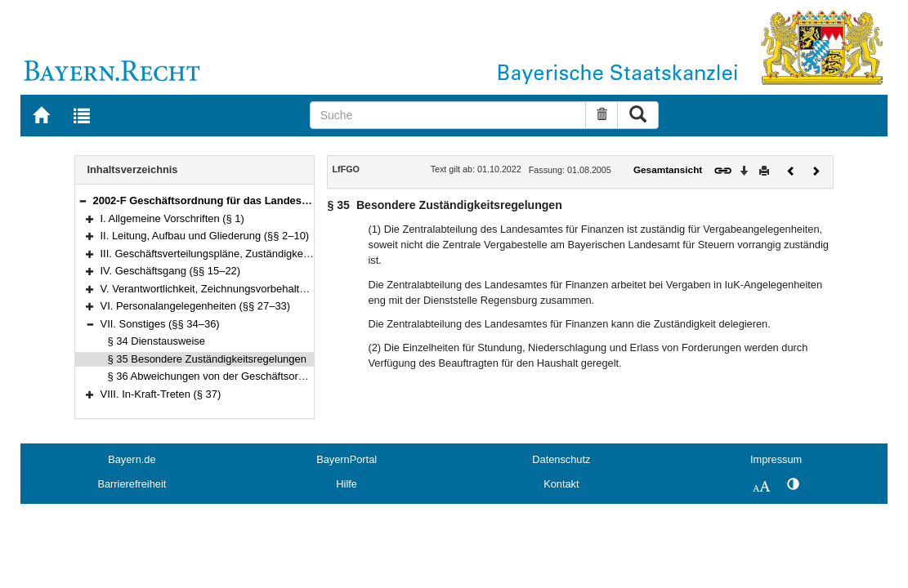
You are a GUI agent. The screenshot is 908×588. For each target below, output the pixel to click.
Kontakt (561, 484)
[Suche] (448, 115)
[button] (83, 200)
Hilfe (347, 484)
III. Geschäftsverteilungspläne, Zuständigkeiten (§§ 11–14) (238, 254)
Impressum (776, 459)
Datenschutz (561, 459)
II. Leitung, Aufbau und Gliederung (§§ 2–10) (205, 236)
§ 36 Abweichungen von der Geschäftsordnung (218, 376)
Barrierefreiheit (132, 484)
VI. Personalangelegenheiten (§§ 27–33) (196, 306)
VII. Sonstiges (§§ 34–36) (160, 324)
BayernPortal (347, 459)
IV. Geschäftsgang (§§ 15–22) (171, 271)
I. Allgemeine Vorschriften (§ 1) (172, 218)
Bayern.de (132, 459)
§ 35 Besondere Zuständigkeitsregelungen (207, 359)
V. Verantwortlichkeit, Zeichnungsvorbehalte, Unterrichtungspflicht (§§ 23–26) (281, 289)
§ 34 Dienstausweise (157, 341)
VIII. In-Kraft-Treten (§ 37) (161, 394)
